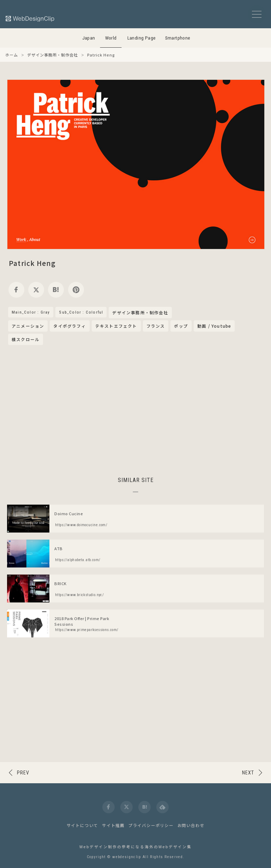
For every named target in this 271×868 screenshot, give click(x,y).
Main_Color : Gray (31, 312)
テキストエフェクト (116, 326)
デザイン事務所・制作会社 (140, 313)
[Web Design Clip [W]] (30, 19)
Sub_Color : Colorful (81, 312)
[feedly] (162, 807)
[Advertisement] (135, 410)
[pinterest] (76, 290)
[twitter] (36, 290)
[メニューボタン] (257, 14)
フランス (156, 326)
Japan (89, 38)
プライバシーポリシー (151, 825)
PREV (23, 773)
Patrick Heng (32, 263)
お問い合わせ (191, 825)
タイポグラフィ (70, 326)
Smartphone (178, 38)
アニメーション (28, 326)
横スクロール (26, 339)
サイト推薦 (113, 825)
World (111, 38)
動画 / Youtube (214, 326)
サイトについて (83, 825)
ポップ (181, 326)
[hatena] (56, 290)
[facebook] (16, 290)
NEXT (248, 773)
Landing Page (142, 38)
